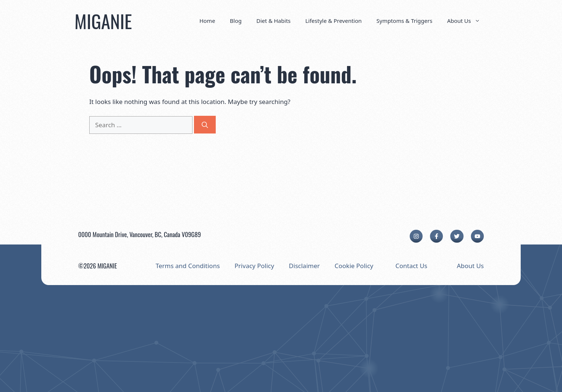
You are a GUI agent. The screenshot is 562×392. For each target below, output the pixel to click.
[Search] (205, 125)
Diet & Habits (273, 21)
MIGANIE (103, 21)
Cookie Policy (354, 266)
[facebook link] (436, 236)
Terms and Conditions (188, 266)
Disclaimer (304, 266)
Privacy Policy (254, 266)
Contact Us (411, 266)
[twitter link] (457, 236)
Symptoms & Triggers (405, 21)
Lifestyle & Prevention (334, 21)
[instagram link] (416, 236)
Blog (236, 21)
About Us (467, 21)
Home (207, 21)
